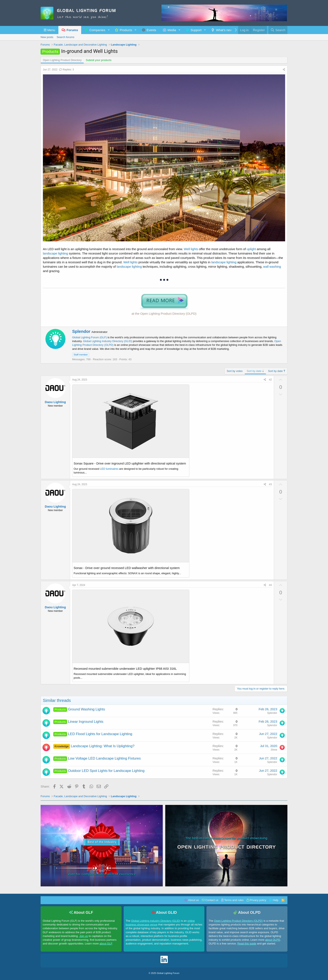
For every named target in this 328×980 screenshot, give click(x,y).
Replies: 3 (67, 70)
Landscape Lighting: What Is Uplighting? (103, 746)
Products (126, 30)
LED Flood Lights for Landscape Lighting (100, 734)
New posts (47, 37)
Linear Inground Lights (86, 722)
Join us (84, 936)
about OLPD (273, 940)
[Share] (284, 70)
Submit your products (99, 60)
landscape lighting (55, 253)
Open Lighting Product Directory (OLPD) (238, 921)
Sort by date (255, 371)
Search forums (66, 37)
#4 (270, 585)
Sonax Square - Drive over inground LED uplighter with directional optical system (130, 463)
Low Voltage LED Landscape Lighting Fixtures (104, 758)
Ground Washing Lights (86, 709)
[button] (49, 30)
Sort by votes (235, 371)
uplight (251, 249)
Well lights (191, 249)
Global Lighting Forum (168, 973)
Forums (72, 30)
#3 (270, 484)
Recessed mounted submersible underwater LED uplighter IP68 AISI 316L (125, 669)
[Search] (278, 30)
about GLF (106, 944)
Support (196, 30)
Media (172, 30)
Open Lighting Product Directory (62, 60)
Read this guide (247, 944)
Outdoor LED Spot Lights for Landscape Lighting (106, 771)
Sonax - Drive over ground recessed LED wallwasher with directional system (127, 568)
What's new (224, 30)
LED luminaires (109, 469)
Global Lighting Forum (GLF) (89, 337)
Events (151, 30)
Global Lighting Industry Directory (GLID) (108, 341)
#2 (270, 380)
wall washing (272, 267)
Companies (97, 30)
